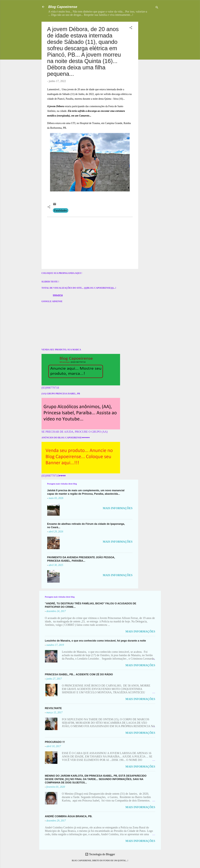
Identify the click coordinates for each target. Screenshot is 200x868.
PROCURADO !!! (55, 742)
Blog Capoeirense (63, 7)
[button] (131, 28)
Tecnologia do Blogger (100, 854)
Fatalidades (61, 210)
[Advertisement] (158, 39)
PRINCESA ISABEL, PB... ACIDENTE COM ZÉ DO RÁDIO (79, 674)
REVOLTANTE (53, 708)
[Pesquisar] (157, 8)
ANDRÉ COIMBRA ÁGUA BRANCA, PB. (69, 816)
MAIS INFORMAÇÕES (118, 508)
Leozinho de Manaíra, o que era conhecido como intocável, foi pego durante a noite (95, 641)
